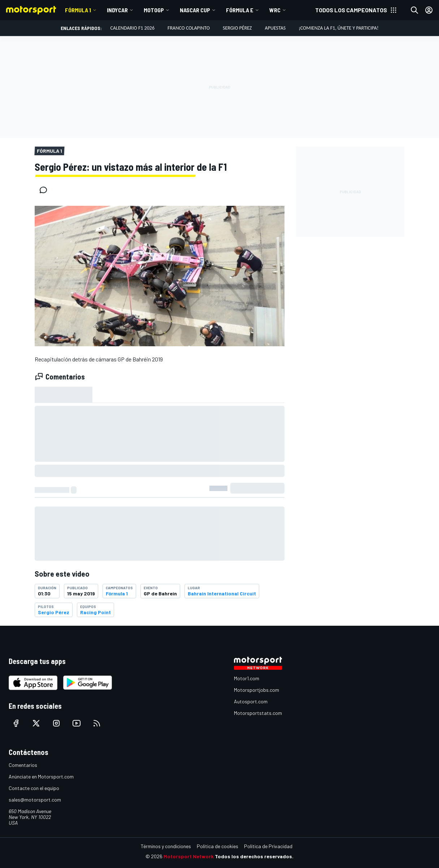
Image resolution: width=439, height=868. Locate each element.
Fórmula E (240, 10)
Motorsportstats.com (258, 713)
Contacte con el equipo (34, 788)
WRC (275, 10)
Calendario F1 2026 (132, 28)
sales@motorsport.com (35, 800)
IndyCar (117, 10)
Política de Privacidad (268, 846)
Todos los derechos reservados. (254, 856)
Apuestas (275, 28)
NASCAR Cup (195, 10)
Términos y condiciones (166, 846)
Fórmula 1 (78, 10)
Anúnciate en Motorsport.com (41, 776)
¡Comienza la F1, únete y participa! (338, 28)
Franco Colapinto (189, 28)
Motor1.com (247, 678)
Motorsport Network (189, 856)
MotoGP (154, 10)
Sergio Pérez (237, 28)
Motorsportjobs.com (257, 690)
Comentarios (23, 765)
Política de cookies (218, 846)
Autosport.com (251, 701)
